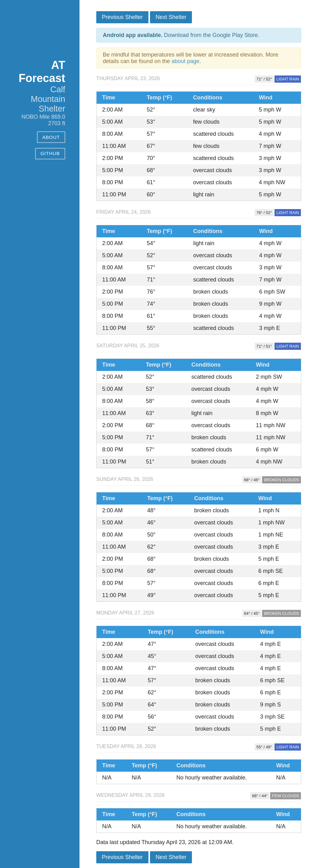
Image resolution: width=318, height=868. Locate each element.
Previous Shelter (122, 17)
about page (185, 61)
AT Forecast (42, 72)
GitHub (50, 153)
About (51, 137)
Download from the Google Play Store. (181, 35)
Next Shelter (171, 17)
